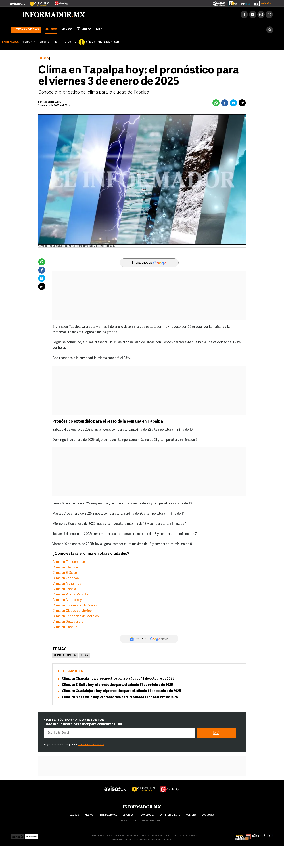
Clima (84, 655)
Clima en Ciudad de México (72, 611)
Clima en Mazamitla (67, 584)
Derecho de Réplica (140, 840)
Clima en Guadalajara (68, 622)
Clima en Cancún (65, 627)
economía (208, 815)
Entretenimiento (170, 815)
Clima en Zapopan (66, 578)
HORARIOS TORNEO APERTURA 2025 (46, 42)
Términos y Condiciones (91, 745)
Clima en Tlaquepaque (69, 562)
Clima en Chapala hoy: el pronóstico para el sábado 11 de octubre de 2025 (118, 679)
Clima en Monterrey (67, 600)
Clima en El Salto (65, 573)
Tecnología (147, 815)
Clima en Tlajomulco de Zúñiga (75, 606)
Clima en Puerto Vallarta (70, 595)
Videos (84, 29)
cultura (191, 815)
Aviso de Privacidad (121, 840)
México (67, 30)
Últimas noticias (26, 30)
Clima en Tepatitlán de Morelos (76, 616)
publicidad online (152, 821)
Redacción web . (52, 102)
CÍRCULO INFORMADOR (103, 42)
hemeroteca (129, 821)
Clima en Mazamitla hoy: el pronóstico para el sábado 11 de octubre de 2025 (120, 697)
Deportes (128, 815)
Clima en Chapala (65, 568)
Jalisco (51, 30)
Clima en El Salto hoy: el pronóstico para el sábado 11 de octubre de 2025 (117, 685)
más (102, 30)
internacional (108, 815)
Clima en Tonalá (64, 589)
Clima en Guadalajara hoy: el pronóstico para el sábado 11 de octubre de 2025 (121, 691)
